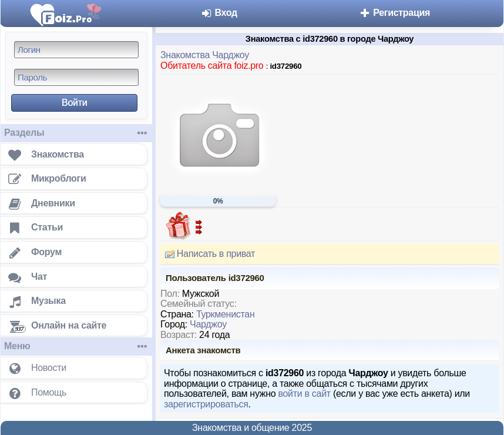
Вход (219, 13)
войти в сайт (304, 394)
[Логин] (76, 50)
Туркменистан (226, 314)
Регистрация (394, 13)
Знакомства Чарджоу (205, 55)
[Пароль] (76, 77)
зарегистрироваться (206, 404)
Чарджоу (208, 324)
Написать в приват (208, 254)
